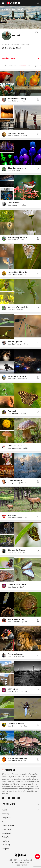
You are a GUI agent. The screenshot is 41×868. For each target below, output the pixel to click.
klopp (14, 552)
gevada (14, 483)
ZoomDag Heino (15, 342)
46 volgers (15, 44)
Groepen (22, 66)
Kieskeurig (5, 814)
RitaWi (14, 101)
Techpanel (6, 849)
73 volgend (25, 44)
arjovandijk (16, 136)
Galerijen (13, 66)
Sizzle (14, 587)
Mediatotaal (6, 833)
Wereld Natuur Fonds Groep (20, 758)
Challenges (33, 66)
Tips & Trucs (6, 829)
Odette (14, 657)
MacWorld (5, 841)
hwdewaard (16, 622)
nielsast (14, 205)
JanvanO (15, 275)
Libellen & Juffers (16, 724)
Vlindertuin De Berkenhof (19, 585)
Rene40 (15, 726)
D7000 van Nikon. (15, 481)
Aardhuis (12, 515)
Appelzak (12, 411)
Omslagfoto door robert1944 (14, 9)
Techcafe (5, 837)
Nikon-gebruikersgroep (18, 376)
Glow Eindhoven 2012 (17, 168)
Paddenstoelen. (15, 446)
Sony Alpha (13, 689)
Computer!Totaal (8, 825)
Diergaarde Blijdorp (17, 550)
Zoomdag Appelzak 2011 (19, 307)
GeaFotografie (17, 344)
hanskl (14, 379)
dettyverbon (16, 413)
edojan (14, 761)
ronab (14, 170)
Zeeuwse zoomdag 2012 (19, 133)
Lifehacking (6, 845)
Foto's (4, 66)
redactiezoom (17, 448)
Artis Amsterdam (15, 654)
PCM (3, 822)
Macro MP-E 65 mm (16, 619)
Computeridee (7, 818)
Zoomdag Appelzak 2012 (19, 237)
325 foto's (5, 44)
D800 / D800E (14, 203)
